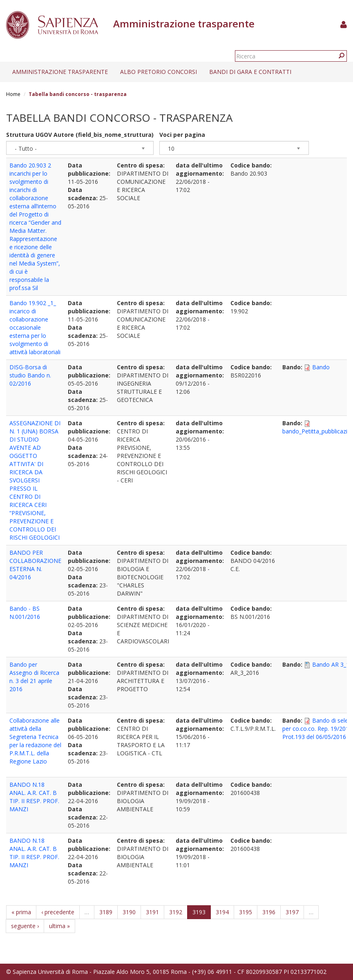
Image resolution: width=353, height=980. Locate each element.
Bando (321, 367)
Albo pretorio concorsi (159, 72)
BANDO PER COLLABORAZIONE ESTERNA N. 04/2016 (35, 565)
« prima (21, 912)
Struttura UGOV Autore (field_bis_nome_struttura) (80, 135)
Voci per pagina (182, 135)
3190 (129, 912)
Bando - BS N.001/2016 (25, 613)
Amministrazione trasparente (60, 72)
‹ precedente (58, 912)
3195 (246, 912)
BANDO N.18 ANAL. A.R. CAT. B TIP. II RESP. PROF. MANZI (34, 797)
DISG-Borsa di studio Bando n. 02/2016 (30, 375)
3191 (152, 912)
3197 (292, 912)
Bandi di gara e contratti (250, 72)
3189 (106, 912)
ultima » (59, 926)
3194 (222, 912)
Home (13, 94)
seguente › (25, 926)
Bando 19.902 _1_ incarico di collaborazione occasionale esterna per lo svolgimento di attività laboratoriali (35, 327)
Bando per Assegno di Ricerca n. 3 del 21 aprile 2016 (34, 677)
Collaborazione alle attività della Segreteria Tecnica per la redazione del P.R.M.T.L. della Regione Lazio (35, 741)
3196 (269, 912)
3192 (176, 912)
